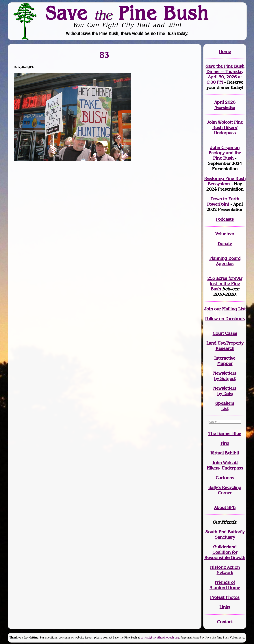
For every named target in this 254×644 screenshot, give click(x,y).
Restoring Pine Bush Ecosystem (225, 181)
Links (225, 607)
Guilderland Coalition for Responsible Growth (225, 552)
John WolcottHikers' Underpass (225, 465)
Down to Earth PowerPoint (223, 201)
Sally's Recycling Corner (225, 490)
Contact (225, 622)
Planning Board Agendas (225, 261)
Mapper (225, 363)
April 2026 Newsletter (225, 105)
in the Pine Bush (226, 284)
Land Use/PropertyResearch (225, 346)
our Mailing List (229, 309)
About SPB (225, 507)
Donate (225, 244)
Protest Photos (225, 597)
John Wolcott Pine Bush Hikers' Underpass (225, 127)
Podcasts (225, 219)
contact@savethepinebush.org (160, 638)
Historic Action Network (225, 570)
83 (105, 55)
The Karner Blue (225, 433)
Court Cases (225, 333)
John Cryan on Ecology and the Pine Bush (225, 153)
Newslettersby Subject (225, 376)
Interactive (225, 358)
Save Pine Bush (127, 13)
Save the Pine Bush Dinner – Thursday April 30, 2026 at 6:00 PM (225, 74)
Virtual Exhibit (225, 453)
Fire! (225, 443)
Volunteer (225, 234)
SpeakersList (225, 406)
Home (225, 51)
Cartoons (225, 478)
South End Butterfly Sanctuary (225, 534)
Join (208, 309)
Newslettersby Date (225, 391)
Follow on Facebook (225, 319)
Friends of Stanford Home (225, 585)
